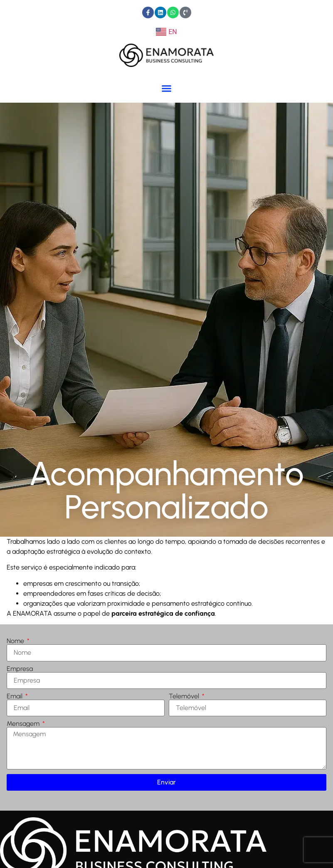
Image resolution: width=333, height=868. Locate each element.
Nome (16, 641)
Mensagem (24, 724)
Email (15, 696)
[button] (167, 88)
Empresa (20, 669)
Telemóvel (185, 696)
